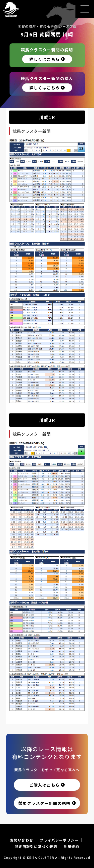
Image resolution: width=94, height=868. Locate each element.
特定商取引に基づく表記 (36, 847)
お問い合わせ (22, 840)
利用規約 (72, 847)
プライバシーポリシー (59, 840)
